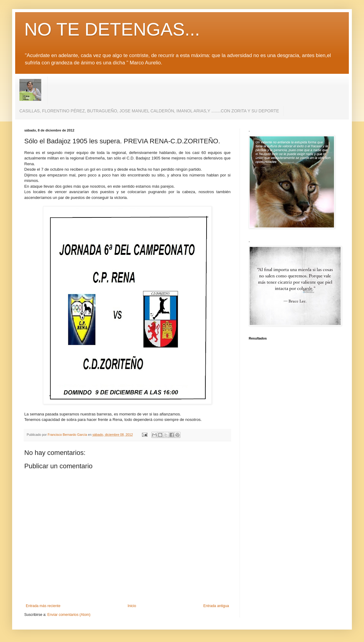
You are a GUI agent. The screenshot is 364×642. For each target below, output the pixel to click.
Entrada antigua (216, 606)
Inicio (132, 606)
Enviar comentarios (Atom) (69, 615)
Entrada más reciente (43, 606)
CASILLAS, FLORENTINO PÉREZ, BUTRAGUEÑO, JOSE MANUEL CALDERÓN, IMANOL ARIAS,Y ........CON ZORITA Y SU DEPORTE (149, 111)
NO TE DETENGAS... (112, 29)
